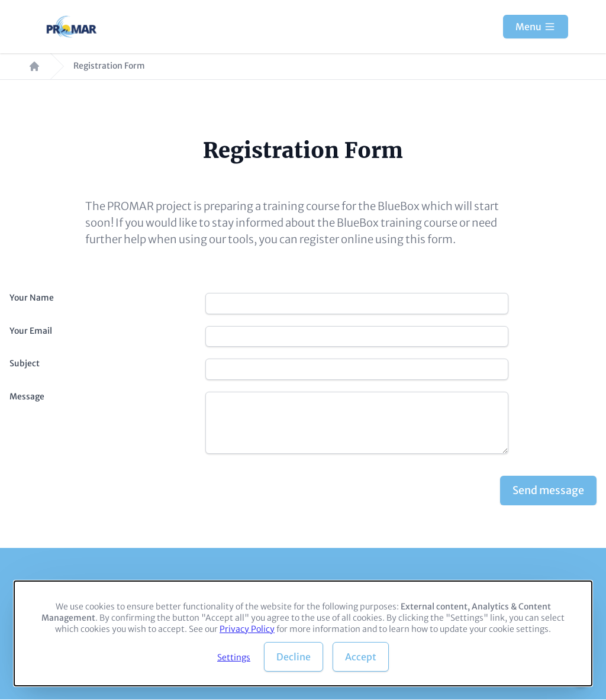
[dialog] (303, 633)
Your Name (32, 298)
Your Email (31, 331)
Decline (294, 657)
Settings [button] (234, 657)
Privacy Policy (247, 629)
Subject (25, 363)
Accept (361, 657)
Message (27, 396)
